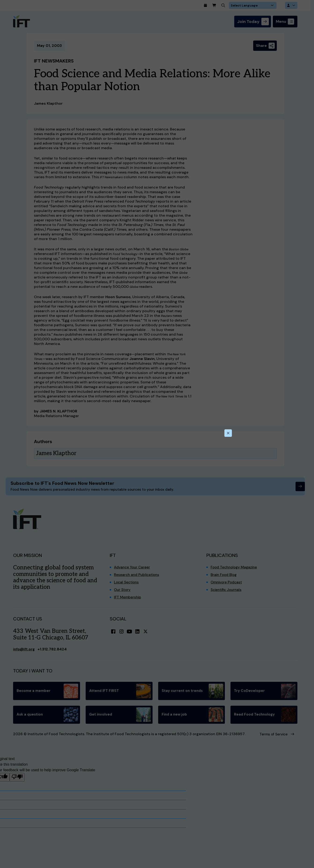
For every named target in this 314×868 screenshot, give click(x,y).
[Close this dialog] (228, 433)
